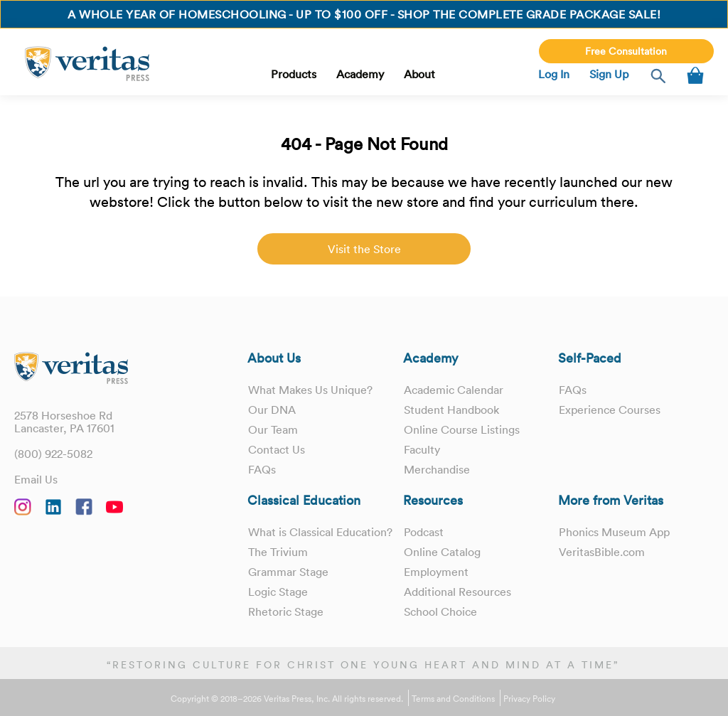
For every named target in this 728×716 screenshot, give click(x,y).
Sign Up (609, 74)
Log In (554, 74)
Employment (436, 572)
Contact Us (277, 449)
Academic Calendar (454, 390)
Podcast (424, 532)
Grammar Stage (288, 572)
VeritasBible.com (602, 552)
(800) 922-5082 (53, 454)
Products (294, 74)
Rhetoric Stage (286, 611)
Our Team (273, 429)
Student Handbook (451, 410)
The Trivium (278, 552)
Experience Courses (610, 410)
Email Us (36, 479)
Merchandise (437, 469)
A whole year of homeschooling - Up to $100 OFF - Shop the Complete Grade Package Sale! (364, 14)
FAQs (262, 469)
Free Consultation (626, 51)
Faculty (422, 449)
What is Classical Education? (320, 532)
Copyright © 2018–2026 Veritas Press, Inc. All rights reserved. (287, 699)
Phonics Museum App (614, 532)
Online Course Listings (462, 429)
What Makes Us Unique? (310, 390)
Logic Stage (278, 592)
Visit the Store (364, 249)
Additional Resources (457, 592)
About (419, 74)
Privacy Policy (529, 699)
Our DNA (272, 410)
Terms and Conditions (453, 699)
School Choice (440, 611)
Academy (360, 74)
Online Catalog (442, 552)
